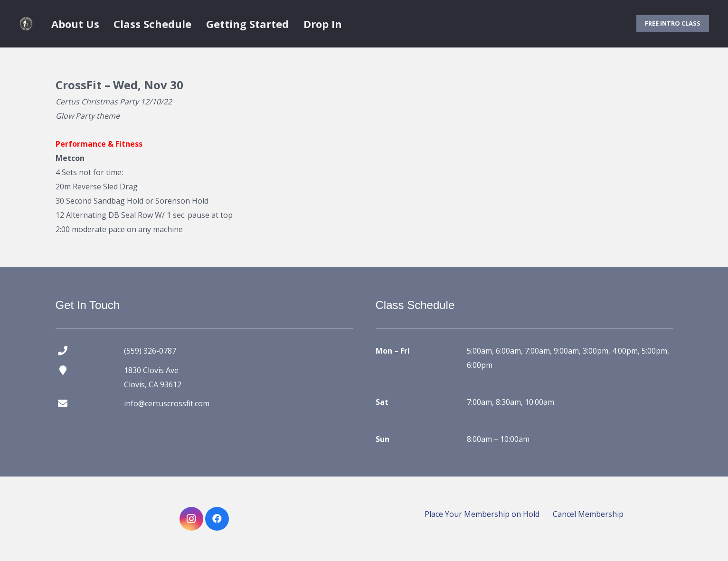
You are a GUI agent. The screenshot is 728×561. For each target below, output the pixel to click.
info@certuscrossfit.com (167, 403)
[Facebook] (217, 519)
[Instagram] (191, 519)
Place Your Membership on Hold (482, 514)
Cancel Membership (588, 514)
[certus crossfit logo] (26, 24)
